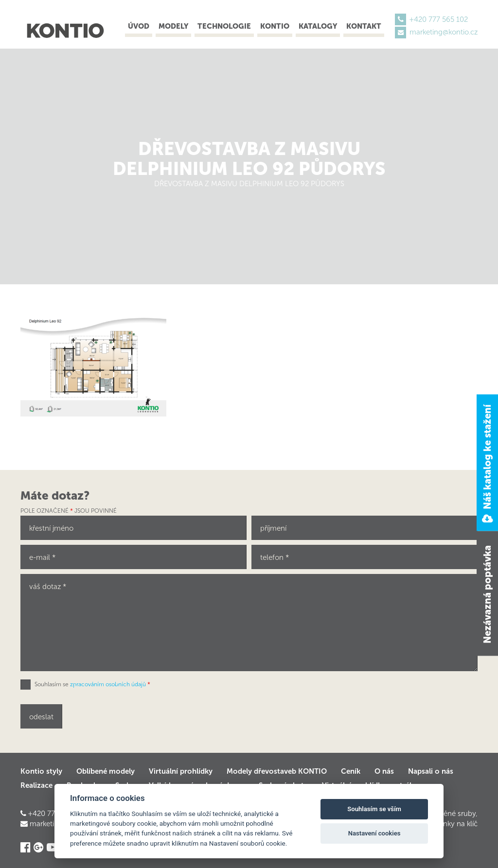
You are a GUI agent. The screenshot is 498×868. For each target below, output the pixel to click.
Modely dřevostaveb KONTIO (277, 771)
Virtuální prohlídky (181, 771)
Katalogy (318, 26)
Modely (173, 26)
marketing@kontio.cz (444, 32)
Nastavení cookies (374, 833)
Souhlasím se (92, 684)
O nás (384, 771)
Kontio (275, 26)
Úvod (139, 26)
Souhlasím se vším (374, 809)
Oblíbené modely (106, 771)
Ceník (351, 771)
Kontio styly (41, 771)
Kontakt (364, 26)
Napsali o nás (431, 771)
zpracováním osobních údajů (108, 684)
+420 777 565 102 (439, 19)
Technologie (224, 26)
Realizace (36, 785)
